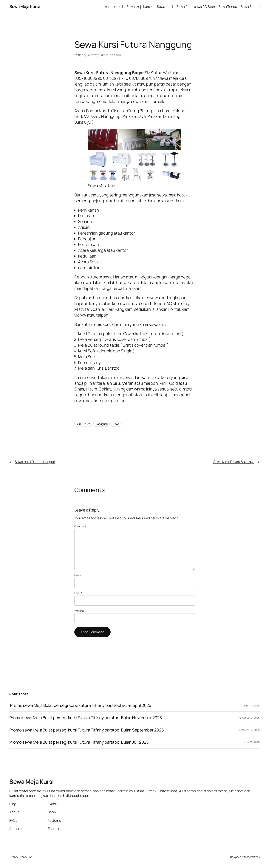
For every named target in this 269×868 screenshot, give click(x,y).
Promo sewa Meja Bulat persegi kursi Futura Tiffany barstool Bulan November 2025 (86, 718)
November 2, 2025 (249, 718)
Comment (81, 526)
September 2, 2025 (249, 730)
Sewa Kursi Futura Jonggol (35, 462)
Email (78, 593)
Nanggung (102, 424)
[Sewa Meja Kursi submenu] (152, 7)
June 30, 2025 (252, 742)
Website (79, 611)
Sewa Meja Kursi (25, 7)
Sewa (116, 424)
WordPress (253, 857)
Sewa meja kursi (96, 55)
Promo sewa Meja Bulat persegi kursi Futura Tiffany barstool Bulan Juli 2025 (79, 742)
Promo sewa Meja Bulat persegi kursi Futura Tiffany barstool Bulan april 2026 (80, 705)
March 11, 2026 (251, 705)
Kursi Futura (83, 424)
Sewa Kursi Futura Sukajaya (234, 462)
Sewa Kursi (115, 55)
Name (79, 575)
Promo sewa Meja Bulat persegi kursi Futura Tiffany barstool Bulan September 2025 (87, 730)
